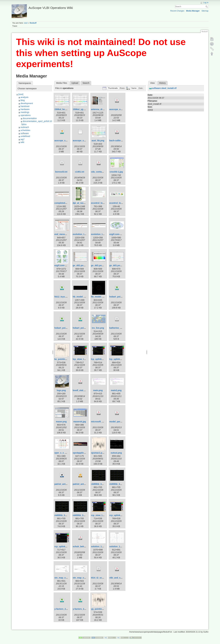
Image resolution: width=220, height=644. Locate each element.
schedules (25, 130)
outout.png (116, 453)
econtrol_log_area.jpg (102, 203)
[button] (113, 88)
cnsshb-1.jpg (116, 172)
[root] (21, 94)
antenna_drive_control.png (105, 109)
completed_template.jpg (67, 203)
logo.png (61, 390)
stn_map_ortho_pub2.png (68, 578)
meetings (25, 112)
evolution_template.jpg (103, 234)
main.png (98, 390)
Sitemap (205, 11)
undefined (25, 136)
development (27, 103)
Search (207, 7)
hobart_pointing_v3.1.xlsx (86, 328)
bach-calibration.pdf (120, 141)
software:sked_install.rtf (164, 88)
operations (26, 115)
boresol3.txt (61, 172)
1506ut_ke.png (62, 109)
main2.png (116, 390)
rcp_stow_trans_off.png (103, 515)
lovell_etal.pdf (80, 390)
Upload (75, 83)
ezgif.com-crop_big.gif (66, 265)
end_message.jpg (63, 234)
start (26, 23)
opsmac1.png (98, 453)
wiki (22, 142)
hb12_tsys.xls (61, 297)
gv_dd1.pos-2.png (100, 265)
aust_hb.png (98, 141)
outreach (25, 127)
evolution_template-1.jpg (85, 234)
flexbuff (33, 23)
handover (25, 106)
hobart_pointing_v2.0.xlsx (68, 328)
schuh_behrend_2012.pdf (86, 546)
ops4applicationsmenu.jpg (86, 453)
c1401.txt (80, 172)
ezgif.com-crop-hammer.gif (123, 234)
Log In (206, 3)
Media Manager (193, 11)
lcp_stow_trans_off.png (85, 359)
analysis (25, 97)
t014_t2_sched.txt (100, 578)
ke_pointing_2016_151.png (68, 359)
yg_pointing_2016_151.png (105, 609)
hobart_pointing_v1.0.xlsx (123, 297)
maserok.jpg (80, 422)
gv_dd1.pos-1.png (82, 265)
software (25, 133)
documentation (30, 118)
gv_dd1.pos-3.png (119, 265)
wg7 (23, 139)
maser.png (61, 422)
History (162, 83)
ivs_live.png (98, 328)
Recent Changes (177, 11)
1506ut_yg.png (80, 109)
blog (23, 100)
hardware (25, 109)
